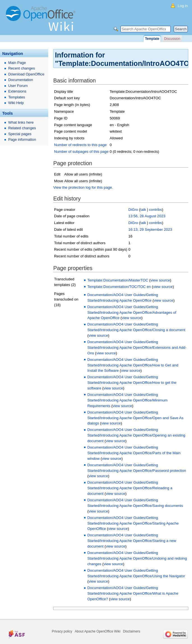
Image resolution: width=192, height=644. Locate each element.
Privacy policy (62, 631)
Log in (183, 6)
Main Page (17, 63)
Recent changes (21, 68)
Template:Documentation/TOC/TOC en (119, 287)
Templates (17, 97)
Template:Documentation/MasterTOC (118, 280)
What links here (21, 122)
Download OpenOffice (26, 74)
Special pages (20, 134)
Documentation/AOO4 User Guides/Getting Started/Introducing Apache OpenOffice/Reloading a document (130, 488)
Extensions (17, 91)
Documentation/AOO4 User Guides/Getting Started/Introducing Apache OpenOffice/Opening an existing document (136, 435)
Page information (22, 139)
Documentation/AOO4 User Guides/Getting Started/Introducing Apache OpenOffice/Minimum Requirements (127, 400)
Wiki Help (16, 103)
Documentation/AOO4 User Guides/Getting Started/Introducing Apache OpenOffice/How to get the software (132, 383)
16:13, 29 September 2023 (150, 229)
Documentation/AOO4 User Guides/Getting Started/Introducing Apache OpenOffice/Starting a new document (132, 541)
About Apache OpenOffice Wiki (98, 631)
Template (152, 39)
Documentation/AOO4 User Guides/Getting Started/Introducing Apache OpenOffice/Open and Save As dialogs (135, 418)
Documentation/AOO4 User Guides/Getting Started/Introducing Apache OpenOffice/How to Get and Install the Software (133, 365)
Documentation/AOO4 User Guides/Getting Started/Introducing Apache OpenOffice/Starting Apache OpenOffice (133, 523)
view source (160, 280)
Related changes (22, 128)
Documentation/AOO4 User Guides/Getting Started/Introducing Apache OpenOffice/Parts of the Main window (134, 453)
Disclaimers (132, 631)
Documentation (21, 80)
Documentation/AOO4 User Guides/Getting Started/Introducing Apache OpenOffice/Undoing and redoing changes (137, 558)
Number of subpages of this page (81, 152)
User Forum (18, 86)
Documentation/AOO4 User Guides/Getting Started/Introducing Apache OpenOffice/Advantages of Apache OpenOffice (132, 312)
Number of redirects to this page (80, 145)
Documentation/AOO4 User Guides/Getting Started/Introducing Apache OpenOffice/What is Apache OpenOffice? (133, 593)
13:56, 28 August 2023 (147, 216)
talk (143, 210)
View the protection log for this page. (83, 187)
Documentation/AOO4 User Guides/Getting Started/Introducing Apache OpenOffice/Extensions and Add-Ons (137, 348)
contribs (156, 210)
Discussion (172, 39)
